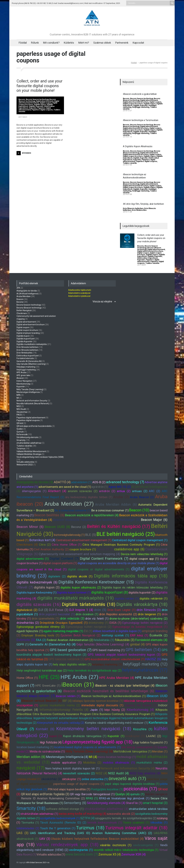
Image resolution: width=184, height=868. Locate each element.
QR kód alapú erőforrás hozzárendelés (34, 426)
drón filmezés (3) (149, 610)
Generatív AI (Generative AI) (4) (53, 644)
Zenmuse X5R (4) (134, 854)
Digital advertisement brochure (39, 102)
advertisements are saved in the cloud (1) (65, 487)
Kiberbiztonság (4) (140, 710)
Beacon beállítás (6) (49, 515)
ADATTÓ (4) (62, 482)
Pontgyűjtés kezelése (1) (107, 789)
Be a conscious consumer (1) (110, 510)
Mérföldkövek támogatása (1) (132, 751)
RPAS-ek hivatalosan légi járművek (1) (124, 798)
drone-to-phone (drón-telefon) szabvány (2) (138, 619)
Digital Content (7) (64, 559)
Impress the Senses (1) (141, 705)
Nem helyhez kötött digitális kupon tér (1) (72, 768)
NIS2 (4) (101, 773)
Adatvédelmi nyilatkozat (79, 296)
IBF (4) (67, 701)
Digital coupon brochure (133, 104)
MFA (19, 395)
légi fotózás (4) (51, 742)
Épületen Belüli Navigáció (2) (80, 635)
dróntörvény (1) (98, 623)
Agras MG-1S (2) (120, 487)
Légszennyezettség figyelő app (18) (97, 742)
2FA (18, 288)
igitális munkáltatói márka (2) (60, 705)
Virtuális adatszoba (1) (51, 854)
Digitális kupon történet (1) (74, 593)
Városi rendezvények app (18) (67, 845)
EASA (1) (115, 623)
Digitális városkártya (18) (142, 604)
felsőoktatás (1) (104, 640)
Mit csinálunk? (51, 43)
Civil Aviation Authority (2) (51, 549)
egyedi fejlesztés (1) (30, 631)
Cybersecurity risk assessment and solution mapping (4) (79, 554)
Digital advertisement (45, 101)
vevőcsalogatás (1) (146, 845)
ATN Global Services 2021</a (38, 863)
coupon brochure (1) (83, 549)
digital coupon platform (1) (60, 563)
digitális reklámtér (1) (154, 599)
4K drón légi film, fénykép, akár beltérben (143, 204)
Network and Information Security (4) (128, 768)
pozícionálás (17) (140, 789)
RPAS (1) (92, 798)
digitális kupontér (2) (142, 593)
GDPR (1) (23, 644)
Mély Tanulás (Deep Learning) (30, 389)
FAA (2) (41, 640)
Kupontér (33, 108)
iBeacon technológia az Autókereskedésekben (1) (113, 696)
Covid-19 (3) (105, 549)
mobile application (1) (66, 763)
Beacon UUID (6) (57, 527)
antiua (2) (124, 491)
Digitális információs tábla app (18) (131, 576)
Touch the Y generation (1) (58, 828)
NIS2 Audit (21, 409)
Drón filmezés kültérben (27, 350)
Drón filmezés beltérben (133, 208)
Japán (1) (97, 710)
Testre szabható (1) (136, 823)
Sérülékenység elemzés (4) (106, 803)
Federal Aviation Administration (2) (70, 640)
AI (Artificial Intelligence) (28, 294)
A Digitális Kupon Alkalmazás (138, 146)
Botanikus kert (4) (42, 540)
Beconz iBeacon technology (29, 308)
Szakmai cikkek (102, 43)
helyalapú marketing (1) (107, 664)
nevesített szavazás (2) (79, 773)
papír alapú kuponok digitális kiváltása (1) (132, 784)
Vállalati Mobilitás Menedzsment (31, 451)
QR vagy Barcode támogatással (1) (92, 794)
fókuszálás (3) (125, 640)
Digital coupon (46, 103)
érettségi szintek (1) (115, 635)
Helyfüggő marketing (141, 107)
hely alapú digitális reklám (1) (72, 664)
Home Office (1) (27, 678)
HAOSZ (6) (153, 659)
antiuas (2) (140, 491)
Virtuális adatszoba (25, 462)
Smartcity (21, 440)
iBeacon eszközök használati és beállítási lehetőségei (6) (108, 691)
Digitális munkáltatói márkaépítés (32, 344)
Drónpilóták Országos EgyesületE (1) (64, 623)
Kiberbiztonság (23, 384)
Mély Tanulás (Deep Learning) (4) (89, 751)
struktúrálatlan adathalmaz (29, 443)
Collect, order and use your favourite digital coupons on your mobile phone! (40, 86)
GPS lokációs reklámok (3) (66, 659)
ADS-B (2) (99, 482)
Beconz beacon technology (37, 99)
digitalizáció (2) (27, 610)
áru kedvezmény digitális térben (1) (89, 497)
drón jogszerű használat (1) (57, 614)
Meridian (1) (160, 751)
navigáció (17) (31, 768)
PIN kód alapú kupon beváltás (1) (69, 789)
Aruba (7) (121, 497)
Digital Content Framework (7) (104, 559)
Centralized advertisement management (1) (84, 540)
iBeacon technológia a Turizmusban (141, 120)
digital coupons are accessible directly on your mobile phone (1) (118, 563)
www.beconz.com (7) (82, 854)
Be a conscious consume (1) (73, 510)
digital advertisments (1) (33, 559)
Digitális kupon (40, 105)
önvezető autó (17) (127, 779)
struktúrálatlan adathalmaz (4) (106, 809)
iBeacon (20, 378)
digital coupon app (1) (144, 559)
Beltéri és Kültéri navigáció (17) (119, 526)
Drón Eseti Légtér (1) (121, 610)
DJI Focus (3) (59, 610)
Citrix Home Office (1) (67, 545)
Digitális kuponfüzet (26, 339)
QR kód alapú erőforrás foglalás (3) (45, 794)
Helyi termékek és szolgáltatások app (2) (94, 670)
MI (18, 398)
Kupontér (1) (116, 736)
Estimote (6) (26, 640)
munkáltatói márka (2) (152, 763)
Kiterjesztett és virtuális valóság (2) (61, 723)
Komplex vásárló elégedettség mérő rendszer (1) (117, 723)
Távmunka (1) (30, 823)
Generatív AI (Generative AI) (29, 361)
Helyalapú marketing (26, 367)
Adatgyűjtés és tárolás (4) (35, 482)
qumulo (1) (137, 794)
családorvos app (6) (129, 549)
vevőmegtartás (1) (81, 850)
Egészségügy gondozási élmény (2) (41, 627)
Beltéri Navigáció (24, 310)
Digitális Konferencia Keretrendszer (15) (96, 582)
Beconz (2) (79, 527)
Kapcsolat (138, 43)
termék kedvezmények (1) (105, 823)
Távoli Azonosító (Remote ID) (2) (63, 823)
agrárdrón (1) (100, 487)
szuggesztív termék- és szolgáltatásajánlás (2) (126, 818)
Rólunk (35, 43)
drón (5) (100, 610)
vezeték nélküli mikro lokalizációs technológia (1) (126, 850)
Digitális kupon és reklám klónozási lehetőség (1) (135, 587)
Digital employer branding (28, 333)
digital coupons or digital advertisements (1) (99, 569)
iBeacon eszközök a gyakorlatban (140, 94)
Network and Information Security (32, 401)
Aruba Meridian (24, 296)
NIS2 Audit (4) (118, 773)
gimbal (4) (137, 644)
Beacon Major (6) (154, 520)
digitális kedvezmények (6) (37, 582)
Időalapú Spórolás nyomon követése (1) (98, 701)
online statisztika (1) (95, 779)
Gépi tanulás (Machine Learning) (31, 364)
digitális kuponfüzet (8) (110, 592)
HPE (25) (49, 677)
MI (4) (93, 757)
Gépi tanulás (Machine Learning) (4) (103, 644)
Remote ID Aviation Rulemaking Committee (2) (53, 798)
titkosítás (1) (159, 823)
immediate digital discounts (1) (102, 705)
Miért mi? (84, 43)
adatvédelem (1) (82, 482)
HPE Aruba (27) (79, 677)
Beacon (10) (139, 510)
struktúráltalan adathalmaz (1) (39, 814)
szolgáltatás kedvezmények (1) (60, 818)
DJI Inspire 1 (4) (81, 610)
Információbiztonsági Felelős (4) (64, 710)
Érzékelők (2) (158, 635)
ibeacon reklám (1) (68, 696)
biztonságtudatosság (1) (69, 535)
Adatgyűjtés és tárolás (27, 291)
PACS (19, 415)
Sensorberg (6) (75, 803)
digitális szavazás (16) (39, 604)
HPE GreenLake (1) (48, 686)
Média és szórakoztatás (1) (47, 751)
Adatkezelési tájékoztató (80, 290)
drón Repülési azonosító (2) (118, 614)
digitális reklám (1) (127, 599)
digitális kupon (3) (47, 587)
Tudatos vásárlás (130, 163)
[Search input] (149, 3)
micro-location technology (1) (117, 757)
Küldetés (69, 43)
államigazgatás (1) (34, 491)
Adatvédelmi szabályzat (79, 293)
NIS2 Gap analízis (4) (145, 773)
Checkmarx (22, 313)
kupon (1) (56, 736)
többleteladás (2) (28, 828)
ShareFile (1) (134, 803)
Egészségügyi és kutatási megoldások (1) (140, 627)
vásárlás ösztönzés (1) (116, 845)
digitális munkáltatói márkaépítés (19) (75, 598)
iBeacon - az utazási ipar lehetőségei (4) (125, 686)
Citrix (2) (45, 545)
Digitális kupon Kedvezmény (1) (37, 593)
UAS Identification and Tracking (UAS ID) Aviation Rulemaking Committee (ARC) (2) (91, 833)
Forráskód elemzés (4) (151, 640)
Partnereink (122, 43)
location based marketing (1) (35, 747)
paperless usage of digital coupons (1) (79, 784)
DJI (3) (43, 610)
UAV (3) (45, 839)
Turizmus (21, 449)
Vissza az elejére (102, 301)
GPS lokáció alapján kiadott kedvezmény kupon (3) (124, 655)
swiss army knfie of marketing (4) (83, 814)
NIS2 (19, 406)
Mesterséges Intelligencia (28, 392)
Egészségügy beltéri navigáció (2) (145, 623)
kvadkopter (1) (135, 736)
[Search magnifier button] (172, 3)
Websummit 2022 (25, 465)
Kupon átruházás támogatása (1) (85, 736)
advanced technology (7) (125, 482)
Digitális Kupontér (36, 106)
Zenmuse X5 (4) (110, 854)
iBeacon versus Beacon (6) (42, 701)
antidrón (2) (107, 491)
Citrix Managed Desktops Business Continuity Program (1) (121, 545)
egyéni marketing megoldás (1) (63, 631)
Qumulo (20, 432)
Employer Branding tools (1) (40, 635)
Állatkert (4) (57, 491)
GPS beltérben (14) (143, 650)
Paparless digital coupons (42, 110)
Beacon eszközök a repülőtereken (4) (92, 515)
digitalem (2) (57, 576)
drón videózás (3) (72, 618)
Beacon (20, 299)
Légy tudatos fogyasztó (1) (150, 742)
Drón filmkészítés (139, 210)
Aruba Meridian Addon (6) (116, 504)
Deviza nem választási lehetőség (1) (144, 554)
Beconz (22, 99)
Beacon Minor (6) (30, 527)
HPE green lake (23, 375)
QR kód (20, 423)
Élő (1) (88, 631)
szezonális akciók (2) (121, 814)
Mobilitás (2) (92, 763)
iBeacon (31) (78, 685)
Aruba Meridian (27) (69, 504)
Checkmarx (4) (27, 545)
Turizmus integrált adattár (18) (136, 828)
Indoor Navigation (24, 381)
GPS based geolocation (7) (71, 650)
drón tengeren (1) (149, 614)
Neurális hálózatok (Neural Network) (33, 404)
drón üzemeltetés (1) (45, 619)
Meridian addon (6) (31, 757)
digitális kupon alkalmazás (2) (81, 587)
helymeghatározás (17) (145, 670)
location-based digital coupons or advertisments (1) (87, 747)
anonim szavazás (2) (83, 491)
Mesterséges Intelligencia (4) (67, 757)
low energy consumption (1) (139, 747)
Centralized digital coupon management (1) (140, 540)
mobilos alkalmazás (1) (119, 763)
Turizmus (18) (90, 828)
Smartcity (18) (31, 808)
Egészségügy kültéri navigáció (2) (89, 627)
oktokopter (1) (72, 779)
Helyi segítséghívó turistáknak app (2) (42, 670)
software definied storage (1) (65, 809)
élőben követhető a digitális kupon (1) (117, 631)
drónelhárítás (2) (28, 623)
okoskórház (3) (51, 779)
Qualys (20, 429)
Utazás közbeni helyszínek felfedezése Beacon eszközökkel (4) (97, 839)
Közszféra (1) (143, 729)
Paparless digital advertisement (148, 261)
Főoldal (23, 43)
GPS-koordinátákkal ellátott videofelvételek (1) (115, 659)
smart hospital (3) (155, 803)
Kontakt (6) (45, 729)
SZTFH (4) (87, 818)
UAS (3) (22, 833)
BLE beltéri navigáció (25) (126, 534)
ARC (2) (154, 491)
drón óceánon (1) (87, 614)
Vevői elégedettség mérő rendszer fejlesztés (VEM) (40, 457)
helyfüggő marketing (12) (145, 664)
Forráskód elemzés (25, 358)
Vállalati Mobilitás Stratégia (29, 454)
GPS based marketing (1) (108, 650)
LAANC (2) (154, 736)
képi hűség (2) (115, 710)
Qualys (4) (122, 794)
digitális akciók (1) (80, 576)
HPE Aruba (21, 372)
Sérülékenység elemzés (27, 437)
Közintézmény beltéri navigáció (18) (94, 729)
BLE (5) (91, 535)
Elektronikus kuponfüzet (147, 258)
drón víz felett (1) (97, 619)
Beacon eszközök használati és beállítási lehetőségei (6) (96, 520)
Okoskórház (22, 412)
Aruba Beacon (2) (142, 497)
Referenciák (22, 434)
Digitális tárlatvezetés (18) (88, 604)
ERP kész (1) (139, 635)
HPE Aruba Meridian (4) (117, 678)
